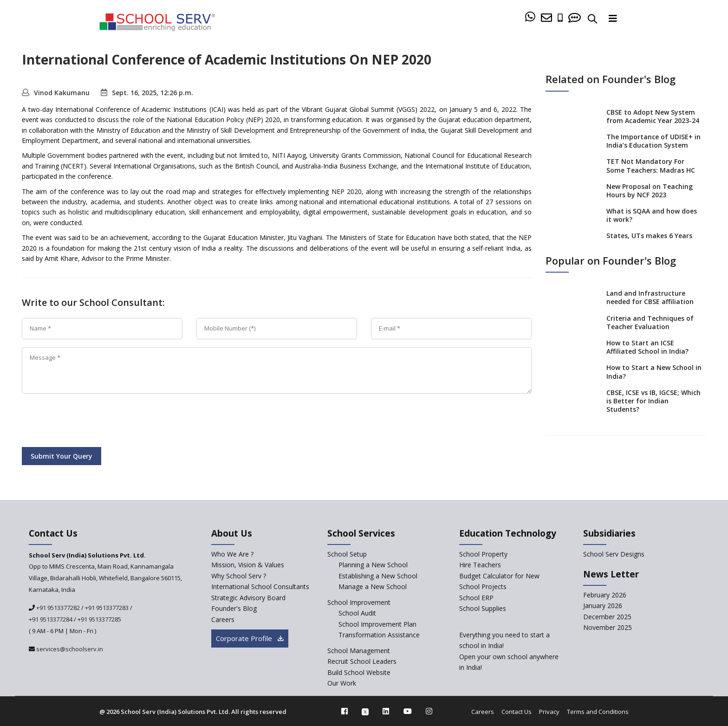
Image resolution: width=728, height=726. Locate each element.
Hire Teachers (480, 565)
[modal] (700, 626)
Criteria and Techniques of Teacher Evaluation (650, 322)
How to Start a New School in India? (654, 372)
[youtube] (408, 711)
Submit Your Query (62, 456)
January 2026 (603, 606)
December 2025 (607, 617)
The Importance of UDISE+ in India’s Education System (653, 141)
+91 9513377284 (51, 619)
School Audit (357, 613)
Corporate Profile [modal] (250, 638)
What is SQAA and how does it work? (652, 215)
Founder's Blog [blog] (234, 608)
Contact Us (517, 712)
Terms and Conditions (598, 712)
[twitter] (365, 711)
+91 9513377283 (107, 608)
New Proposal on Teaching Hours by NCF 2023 (650, 191)
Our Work (342, 683)
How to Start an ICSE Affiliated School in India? (647, 347)
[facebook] (344, 711)
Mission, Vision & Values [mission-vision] (248, 565)
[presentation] (92, 422)
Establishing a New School (378, 576)
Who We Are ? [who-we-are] (232, 554)
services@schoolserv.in (69, 649)
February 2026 (605, 595)
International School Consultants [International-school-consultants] (260, 587)
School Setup (347, 554)
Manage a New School (373, 587)
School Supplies (483, 608)
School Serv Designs (614, 554)
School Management (359, 651)
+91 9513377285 (99, 619)
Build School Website (359, 672)
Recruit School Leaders (362, 661)
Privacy (549, 712)
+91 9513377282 (57, 608)
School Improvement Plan (377, 624)
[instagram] (429, 711)
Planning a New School (373, 565)
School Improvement (359, 602)
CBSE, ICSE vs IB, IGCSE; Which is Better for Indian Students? (653, 401)
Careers (483, 712)
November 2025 (608, 627)
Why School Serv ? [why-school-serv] (239, 576)
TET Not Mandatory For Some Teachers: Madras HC (651, 166)
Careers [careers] (223, 619)
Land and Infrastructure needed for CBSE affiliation (650, 298)
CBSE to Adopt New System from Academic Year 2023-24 (653, 116)
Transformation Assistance (379, 635)
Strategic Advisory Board (248, 598)
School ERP (476, 598)
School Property (483, 554)
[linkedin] (386, 711)
